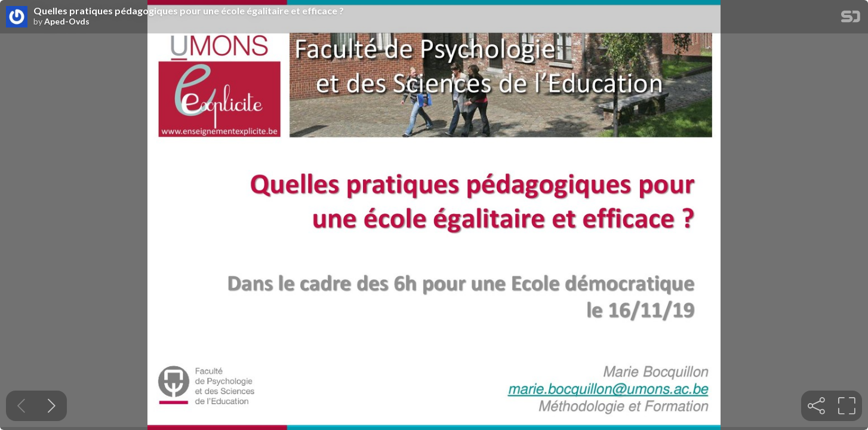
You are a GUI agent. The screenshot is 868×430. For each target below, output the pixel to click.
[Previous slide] (21, 406)
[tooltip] (816, 406)
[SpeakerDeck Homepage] (851, 19)
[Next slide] (52, 406)
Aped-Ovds (67, 21)
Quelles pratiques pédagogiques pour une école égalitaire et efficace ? (189, 11)
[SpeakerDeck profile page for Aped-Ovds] (17, 17)
